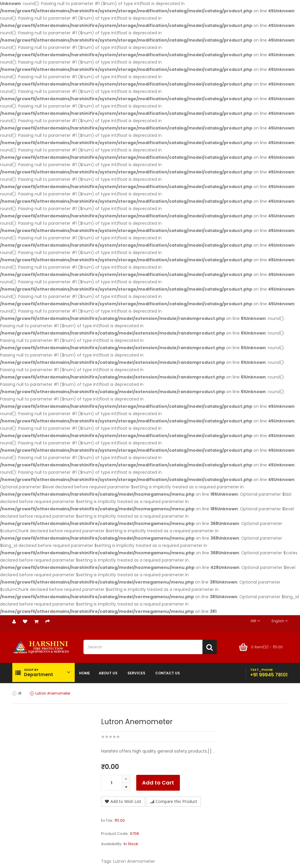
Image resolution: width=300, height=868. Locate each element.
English (280, 621)
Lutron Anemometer (53, 693)
